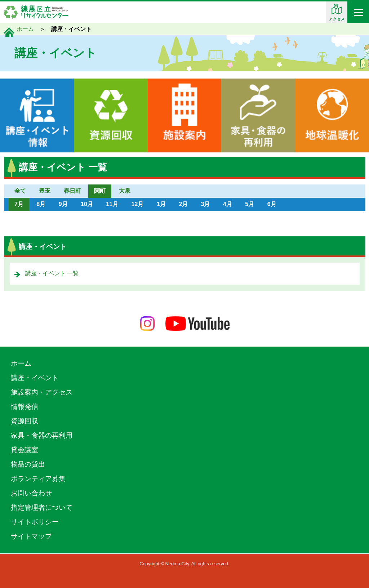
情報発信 (25, 407)
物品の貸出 (28, 464)
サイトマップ (31, 536)
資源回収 (25, 421)
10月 (87, 204)
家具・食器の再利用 (42, 435)
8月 (41, 204)
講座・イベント (35, 378)
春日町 (72, 191)
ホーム (25, 29)
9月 (63, 204)
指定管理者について (42, 507)
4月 (228, 204)
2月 (183, 204)
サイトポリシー (35, 522)
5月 (250, 204)
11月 (112, 204)
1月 (161, 204)
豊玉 (45, 191)
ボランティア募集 (38, 479)
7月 (19, 204)
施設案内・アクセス (42, 392)
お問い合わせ (31, 493)
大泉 (125, 191)
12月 (138, 204)
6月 (272, 204)
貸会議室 (25, 450)
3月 (206, 204)
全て (20, 191)
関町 (100, 191)
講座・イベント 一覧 (52, 273)
